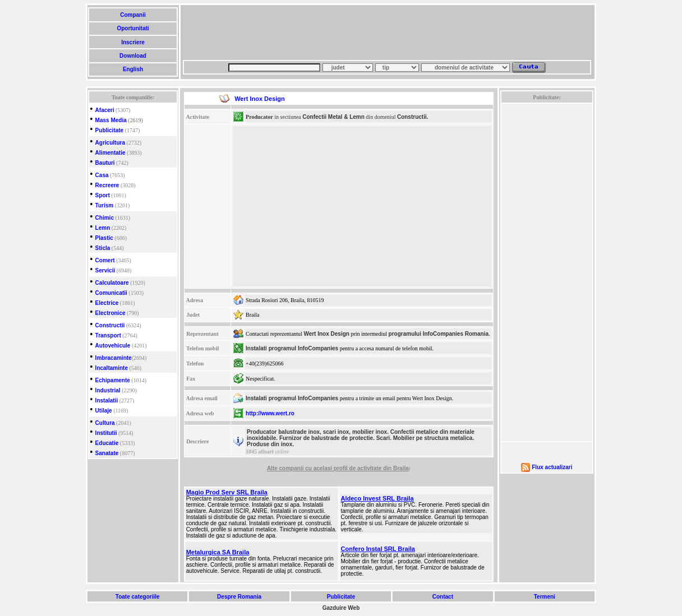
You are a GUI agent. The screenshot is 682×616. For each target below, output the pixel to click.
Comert (105, 260)
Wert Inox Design (326, 334)
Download (133, 56)
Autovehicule (113, 346)
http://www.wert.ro (270, 413)
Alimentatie (110, 153)
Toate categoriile (137, 597)
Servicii (105, 270)
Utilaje (104, 411)
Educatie (107, 443)
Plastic (104, 238)
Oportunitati (133, 28)
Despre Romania (239, 597)
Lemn (103, 228)
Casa (102, 175)
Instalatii (107, 400)
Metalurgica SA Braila (218, 552)
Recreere (107, 185)
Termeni (545, 597)
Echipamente (113, 380)
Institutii (106, 433)
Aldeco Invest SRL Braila (377, 498)
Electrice (107, 303)
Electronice (110, 313)
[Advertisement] (387, 33)
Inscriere (133, 42)
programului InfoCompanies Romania (439, 334)
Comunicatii (111, 293)
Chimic (105, 218)
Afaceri (105, 110)
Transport (108, 335)
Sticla (103, 248)
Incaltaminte (112, 368)
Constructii (110, 325)
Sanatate (107, 453)
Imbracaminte (114, 358)
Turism (105, 205)
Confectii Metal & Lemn (333, 117)
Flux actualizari (552, 467)
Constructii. (413, 117)
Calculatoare (112, 283)
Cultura (105, 423)
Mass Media (111, 120)
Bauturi (105, 163)
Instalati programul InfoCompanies (292, 348)
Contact (443, 597)
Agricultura (110, 143)
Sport (103, 195)
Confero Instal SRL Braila (378, 549)
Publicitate (110, 130)
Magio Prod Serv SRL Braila (227, 492)
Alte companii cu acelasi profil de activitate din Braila (338, 468)
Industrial (108, 390)
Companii (133, 15)
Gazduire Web (341, 608)
